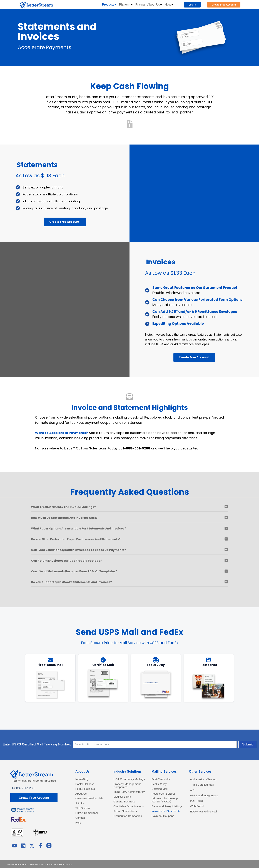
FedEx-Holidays (87, 790)
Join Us (81, 810)
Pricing (140, 5)
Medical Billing (124, 806)
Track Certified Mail (204, 786)
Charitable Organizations (123, 819)
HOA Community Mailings (125, 781)
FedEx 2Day (160, 785)
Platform (126, 5)
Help (169, 5)
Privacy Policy (67, 864)
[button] (129, 508)
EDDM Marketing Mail (206, 815)
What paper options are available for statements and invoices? (88, 528)
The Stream (84, 815)
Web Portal (198, 810)
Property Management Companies (129, 790)
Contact (81, 826)
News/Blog (83, 780)
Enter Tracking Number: (83, 744)
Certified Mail (161, 790)
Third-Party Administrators (124, 799)
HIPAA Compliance (89, 820)
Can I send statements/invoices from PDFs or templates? (83, 571)
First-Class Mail (163, 780)
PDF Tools (197, 804)
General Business (126, 811)
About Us (155, 5)
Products (109, 5)
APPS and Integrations (206, 798)
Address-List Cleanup (205, 780)
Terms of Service (53, 864)
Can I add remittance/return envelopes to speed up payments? (88, 550)
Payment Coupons (165, 828)
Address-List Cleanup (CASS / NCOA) (167, 803)
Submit (201, 744)
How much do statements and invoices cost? (71, 518)
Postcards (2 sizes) (165, 796)
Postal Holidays (86, 785)
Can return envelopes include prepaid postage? (74, 560)
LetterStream (20, 864)
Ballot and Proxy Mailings (163, 811)
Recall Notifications (127, 826)
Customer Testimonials (84, 803)
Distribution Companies (122, 833)
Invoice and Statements (160, 820)
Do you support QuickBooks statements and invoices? (79, 582)
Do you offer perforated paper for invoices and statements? (85, 539)
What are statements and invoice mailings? (70, 507)
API (193, 792)
